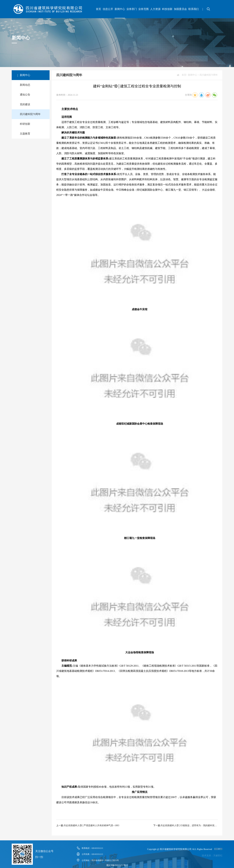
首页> (185, 75)
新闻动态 (25, 85)
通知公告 (25, 95)
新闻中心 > (193, 75)
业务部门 (132, 9)
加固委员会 (180, 9)
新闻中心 (120, 9)
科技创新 (167, 9)
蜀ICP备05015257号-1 (117, 865)
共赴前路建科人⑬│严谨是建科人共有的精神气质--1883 (91, 825)
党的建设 (25, 104)
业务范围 (143, 9)
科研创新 (25, 124)
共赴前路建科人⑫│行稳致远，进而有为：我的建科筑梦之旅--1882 (189, 825)
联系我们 (194, 9)
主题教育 (25, 134)
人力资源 (155, 9)
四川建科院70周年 (30, 114)
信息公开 (108, 9)
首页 (98, 9)
